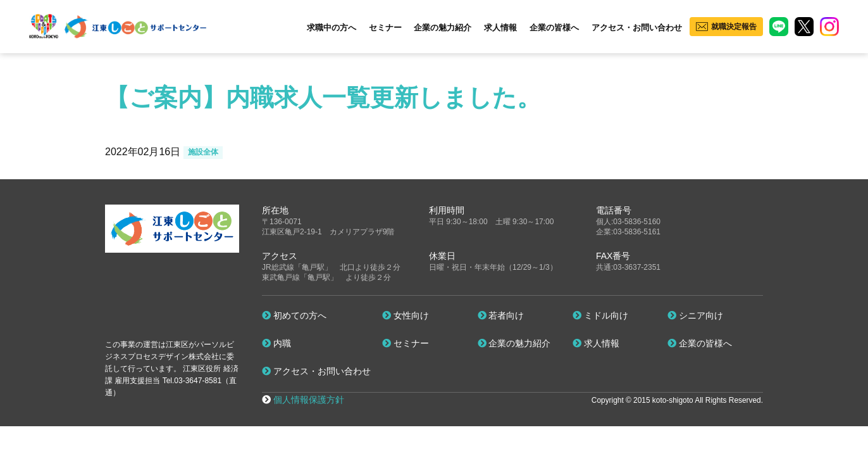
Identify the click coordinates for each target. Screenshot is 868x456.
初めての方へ (294, 315)
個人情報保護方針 (309, 400)
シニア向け (695, 315)
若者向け (501, 315)
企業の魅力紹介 (443, 28)
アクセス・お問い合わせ (637, 28)
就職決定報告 (734, 27)
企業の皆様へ (554, 28)
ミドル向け (600, 315)
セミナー (385, 28)
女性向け (406, 315)
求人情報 (500, 28)
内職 (276, 343)
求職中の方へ (332, 28)
